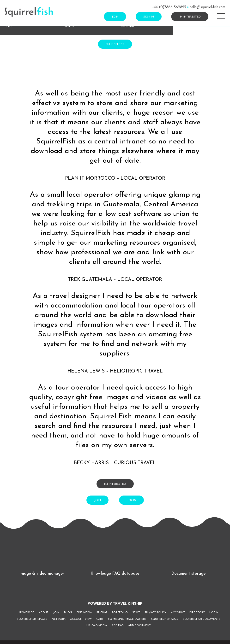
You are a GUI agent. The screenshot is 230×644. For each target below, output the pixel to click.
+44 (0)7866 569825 (169, 7)
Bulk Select (115, 44)
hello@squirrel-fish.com (207, 7)
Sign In (149, 17)
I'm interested (190, 17)
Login (131, 500)
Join (115, 17)
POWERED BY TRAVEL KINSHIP (115, 603)
